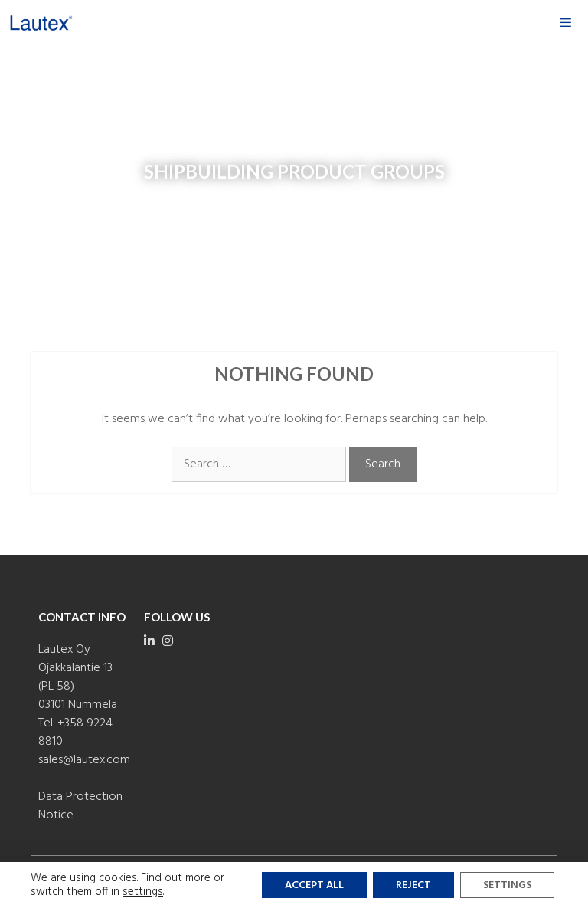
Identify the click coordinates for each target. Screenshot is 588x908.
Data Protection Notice (80, 806)
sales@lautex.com (84, 760)
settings (143, 892)
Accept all (314, 885)
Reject (413, 885)
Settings (507, 885)
